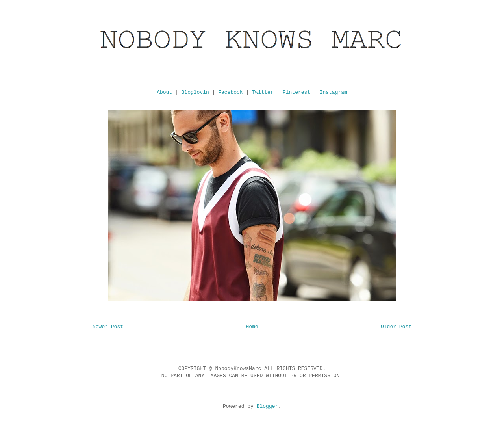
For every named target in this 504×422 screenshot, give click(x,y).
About (164, 92)
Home (252, 327)
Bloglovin (195, 92)
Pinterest (296, 92)
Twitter (263, 92)
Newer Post (108, 327)
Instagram (334, 92)
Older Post (396, 327)
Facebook (230, 92)
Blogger (268, 406)
